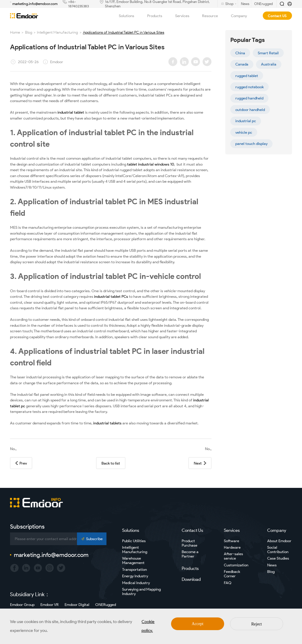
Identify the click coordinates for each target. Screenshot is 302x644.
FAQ (228, 583)
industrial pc (246, 121)
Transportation (134, 569)
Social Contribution (278, 550)
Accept (198, 624)
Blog (29, 32)
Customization (236, 565)
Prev (21, 463)
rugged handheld (249, 98)
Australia (269, 64)
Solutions (130, 16)
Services (185, 16)
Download (191, 579)
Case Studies (278, 558)
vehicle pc (244, 132)
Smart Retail (268, 53)
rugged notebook (250, 87)
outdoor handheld (250, 110)
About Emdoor (279, 541)
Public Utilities (134, 541)
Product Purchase (189, 543)
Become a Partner (190, 554)
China (240, 53)
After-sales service (233, 556)
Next (200, 463)
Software (232, 541)
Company (242, 16)
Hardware (232, 547)
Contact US (277, 16)
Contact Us (192, 530)
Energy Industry (135, 576)
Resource (213, 16)
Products (158, 16)
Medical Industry (136, 583)
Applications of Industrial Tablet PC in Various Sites (124, 32)
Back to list (111, 463)
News (272, 565)
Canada (242, 64)
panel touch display (251, 144)
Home (15, 32)
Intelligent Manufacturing (57, 32)
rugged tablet (247, 76)
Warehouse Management (133, 560)
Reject (257, 624)
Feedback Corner (232, 574)
